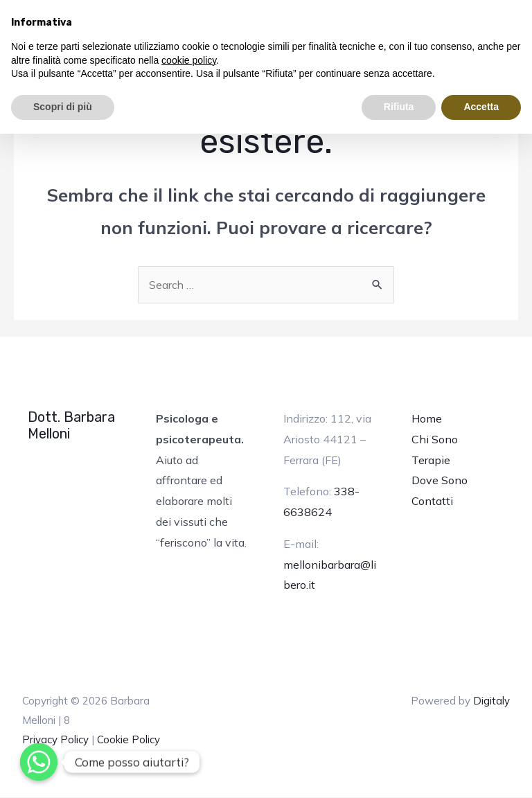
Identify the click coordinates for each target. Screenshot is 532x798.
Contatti (432, 501)
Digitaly (491, 701)
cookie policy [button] (189, 60)
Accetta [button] (481, 107)
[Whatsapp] (39, 762)
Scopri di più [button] (63, 107)
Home (427, 419)
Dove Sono (440, 481)
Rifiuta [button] (399, 107)
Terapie (431, 460)
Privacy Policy (55, 739)
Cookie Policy (128, 739)
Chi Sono (435, 439)
